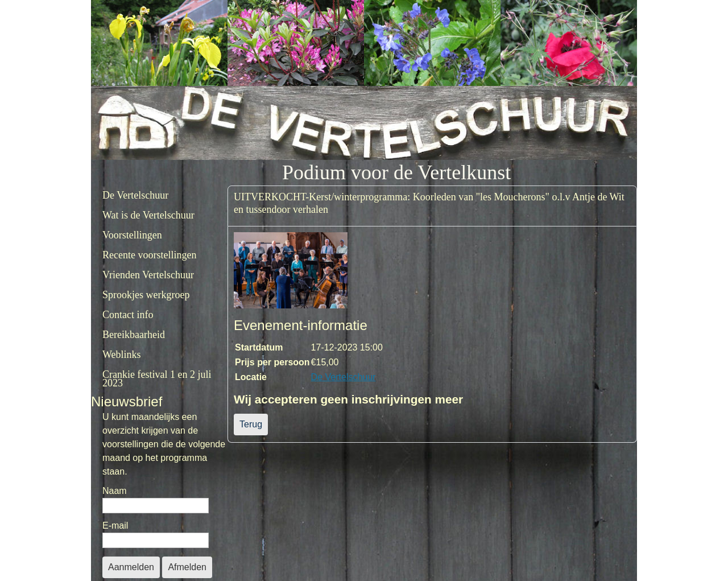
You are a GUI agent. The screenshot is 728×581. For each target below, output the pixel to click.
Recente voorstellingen (149, 255)
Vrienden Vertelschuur (148, 275)
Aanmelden (131, 567)
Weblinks (122, 355)
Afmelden (187, 567)
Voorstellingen (132, 235)
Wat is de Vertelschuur (148, 215)
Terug (251, 424)
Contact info (128, 315)
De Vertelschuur (135, 195)
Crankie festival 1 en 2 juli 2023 (157, 379)
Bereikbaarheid (134, 335)
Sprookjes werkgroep (146, 295)
